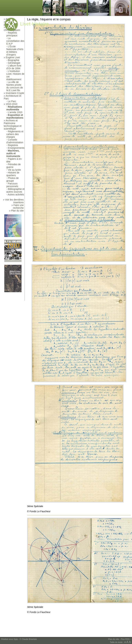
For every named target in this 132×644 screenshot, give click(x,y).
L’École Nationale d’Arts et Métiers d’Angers (15, 51)
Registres (13, 145)
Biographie (14, 60)
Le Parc (12, 101)
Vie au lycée (14, 170)
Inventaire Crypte (15, 93)
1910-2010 (12, 104)
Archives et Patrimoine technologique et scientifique (13, 125)
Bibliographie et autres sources (15, 190)
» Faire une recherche (18, 206)
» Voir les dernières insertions (13, 201)
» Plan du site (16, 211)
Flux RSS (125, 639)
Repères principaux (12, 34)
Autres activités (16, 195)
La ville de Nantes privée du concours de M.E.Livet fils (15, 86)
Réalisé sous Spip (9, 639)
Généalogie (14, 63)
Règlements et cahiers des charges (15, 134)
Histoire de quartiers (13, 174)
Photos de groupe (13, 179)
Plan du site (114, 639)
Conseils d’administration (15, 141)
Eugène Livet (13, 57)
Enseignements (16, 148)
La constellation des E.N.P (15, 41)
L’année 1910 (15, 112)
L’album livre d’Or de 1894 (14, 67)
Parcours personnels (12, 185)
